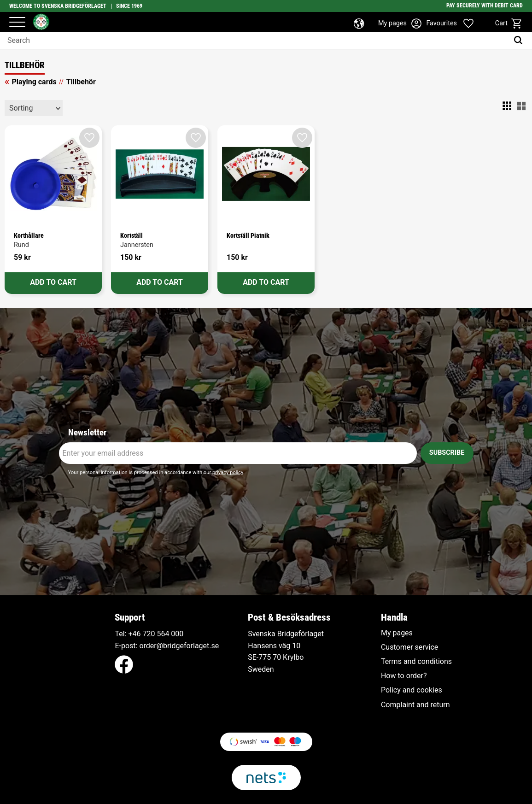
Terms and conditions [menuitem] (416, 662)
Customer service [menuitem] (409, 647)
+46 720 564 (149, 634)
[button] (17, 23)
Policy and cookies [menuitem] (412, 690)
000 (177, 634)
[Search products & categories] (254, 41)
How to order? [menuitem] (404, 676)
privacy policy (228, 472)
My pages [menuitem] (397, 633)
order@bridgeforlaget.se (179, 646)
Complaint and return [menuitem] (415, 705)
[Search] (520, 41)
